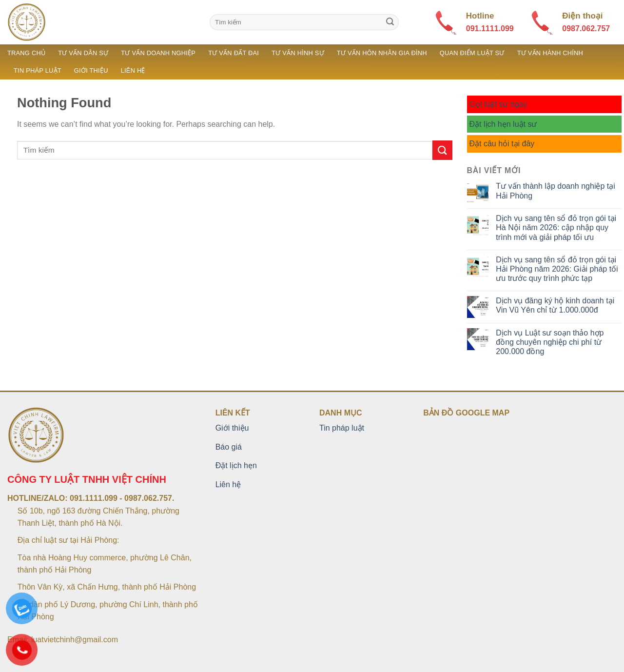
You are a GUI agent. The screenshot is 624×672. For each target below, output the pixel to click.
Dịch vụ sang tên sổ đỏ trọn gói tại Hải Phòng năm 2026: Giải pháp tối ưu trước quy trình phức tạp (557, 269)
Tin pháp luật (38, 70)
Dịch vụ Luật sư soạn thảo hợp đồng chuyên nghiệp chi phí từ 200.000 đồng (550, 342)
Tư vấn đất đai (234, 53)
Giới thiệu (91, 70)
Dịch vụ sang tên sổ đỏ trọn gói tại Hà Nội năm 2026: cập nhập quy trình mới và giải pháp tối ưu (556, 227)
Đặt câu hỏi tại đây (502, 144)
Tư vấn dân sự (83, 53)
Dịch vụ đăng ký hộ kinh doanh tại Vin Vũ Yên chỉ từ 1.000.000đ (555, 305)
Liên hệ (133, 70)
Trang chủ (26, 53)
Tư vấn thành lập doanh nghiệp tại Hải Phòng (555, 191)
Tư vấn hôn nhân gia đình (382, 53)
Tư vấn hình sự (298, 53)
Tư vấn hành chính (550, 53)
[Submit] (390, 22)
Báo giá (229, 447)
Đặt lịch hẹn (236, 465)
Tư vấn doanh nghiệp (158, 53)
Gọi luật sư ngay (498, 104)
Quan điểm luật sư (472, 53)
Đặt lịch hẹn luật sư (503, 124)
